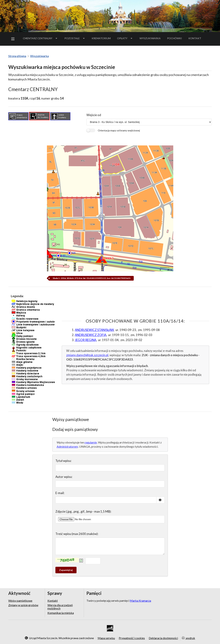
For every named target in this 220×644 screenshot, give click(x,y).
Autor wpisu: (64, 477)
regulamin (91, 442)
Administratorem (67, 446)
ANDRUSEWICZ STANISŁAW (94, 330)
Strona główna (17, 56)
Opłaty (125, 38)
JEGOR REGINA (86, 340)
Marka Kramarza (140, 601)
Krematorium (101, 38)
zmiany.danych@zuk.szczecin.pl (87, 355)
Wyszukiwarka (150, 38)
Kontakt (195, 38)
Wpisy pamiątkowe (20, 601)
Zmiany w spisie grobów (23, 605)
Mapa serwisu (106, 638)
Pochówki (176, 39)
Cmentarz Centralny (40, 38)
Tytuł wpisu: (63, 461)
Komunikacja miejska (61, 613)
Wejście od (94, 115)
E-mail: (60, 493)
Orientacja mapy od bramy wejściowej (119, 130)
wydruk (188, 638)
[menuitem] (14, 39)
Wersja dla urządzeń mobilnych (60, 607)
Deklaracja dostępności (163, 638)
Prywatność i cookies (132, 638)
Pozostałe (75, 38)
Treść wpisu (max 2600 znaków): (77, 534)
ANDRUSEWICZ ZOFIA (91, 335)
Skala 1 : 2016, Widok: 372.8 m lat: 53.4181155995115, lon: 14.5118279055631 (91, 278)
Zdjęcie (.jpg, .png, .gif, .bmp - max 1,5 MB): (83, 511)
